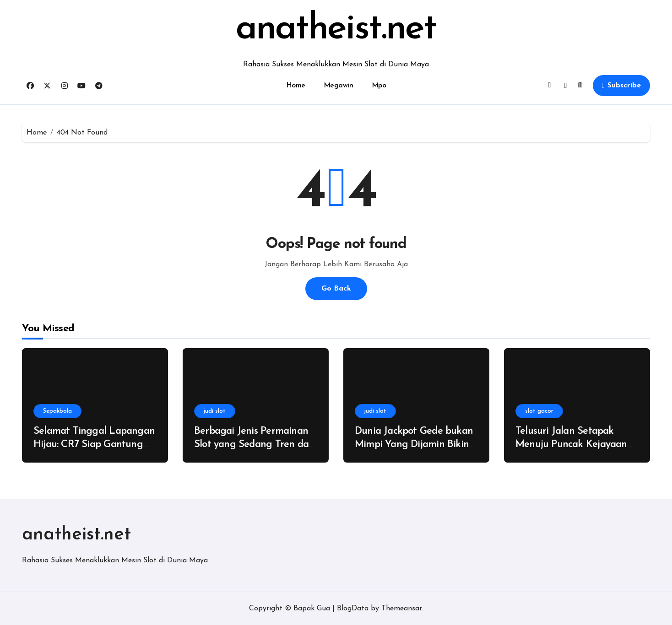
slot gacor (539, 411)
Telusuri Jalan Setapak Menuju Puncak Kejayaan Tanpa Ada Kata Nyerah (571, 444)
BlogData (353, 609)
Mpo (379, 86)
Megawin (339, 86)
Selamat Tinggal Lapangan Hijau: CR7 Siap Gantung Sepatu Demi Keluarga (94, 444)
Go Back (336, 289)
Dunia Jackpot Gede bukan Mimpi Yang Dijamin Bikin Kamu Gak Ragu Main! (414, 444)
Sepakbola (57, 411)
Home (296, 86)
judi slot (215, 411)
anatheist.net (336, 29)
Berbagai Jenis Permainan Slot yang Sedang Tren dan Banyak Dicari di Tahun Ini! (254, 444)
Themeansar (401, 609)
